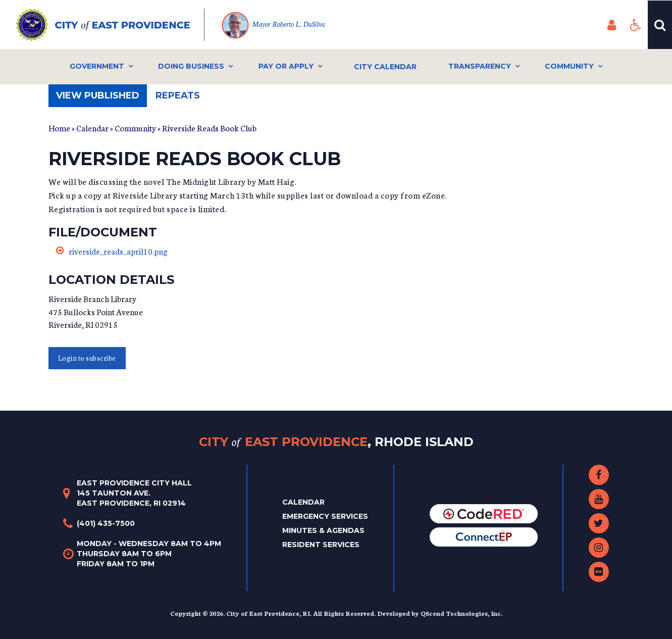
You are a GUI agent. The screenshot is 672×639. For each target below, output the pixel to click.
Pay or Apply (286, 66)
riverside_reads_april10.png (118, 251)
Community (569, 66)
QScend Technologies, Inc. (461, 613)
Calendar (92, 128)
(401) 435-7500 (106, 523)
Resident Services (321, 545)
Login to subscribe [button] (87, 358)
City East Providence (336, 442)
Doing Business (191, 66)
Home (59, 128)
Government (97, 66)
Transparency (480, 66)
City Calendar (385, 67)
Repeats (178, 95)
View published (101, 98)
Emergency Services (325, 516)
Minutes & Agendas (323, 530)
